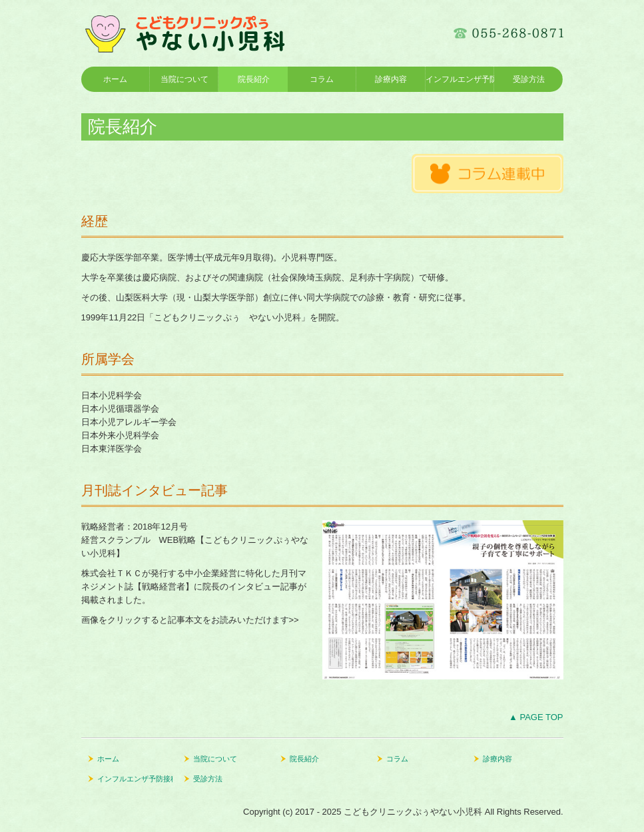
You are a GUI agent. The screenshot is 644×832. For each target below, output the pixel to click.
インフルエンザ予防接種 (460, 79)
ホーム (115, 79)
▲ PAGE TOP (536, 717)
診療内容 (391, 79)
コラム (322, 79)
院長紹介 (254, 79)
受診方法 (529, 79)
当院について (184, 79)
